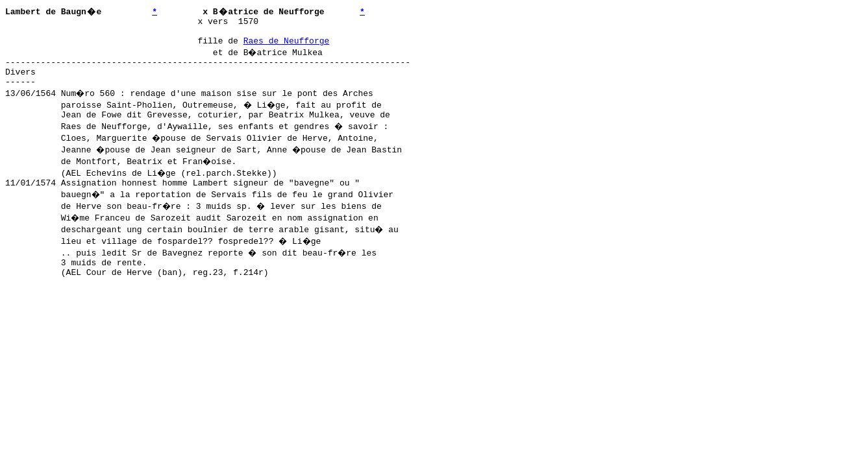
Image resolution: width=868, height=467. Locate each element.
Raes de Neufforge (287, 46)
